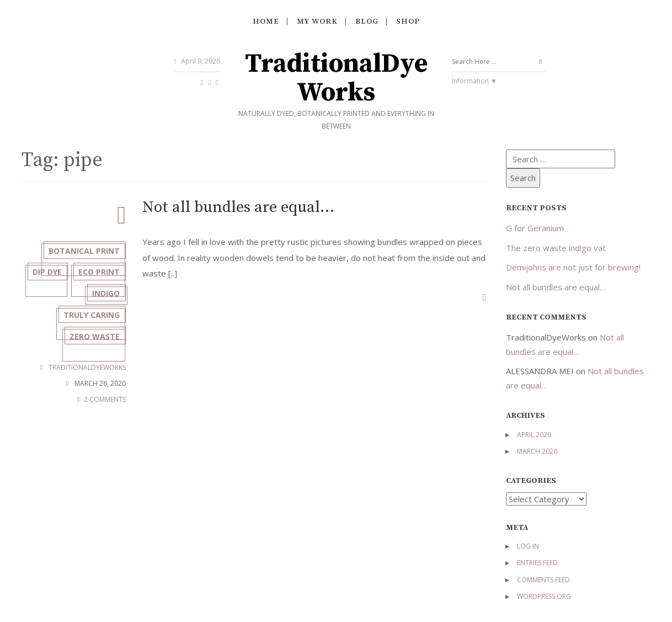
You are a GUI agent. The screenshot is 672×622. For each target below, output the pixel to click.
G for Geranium (535, 228)
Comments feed (543, 580)
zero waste (92, 378)
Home (266, 22)
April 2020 (534, 435)
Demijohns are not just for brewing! (573, 267)
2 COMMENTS (105, 443)
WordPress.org (544, 596)
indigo (103, 328)
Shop (408, 22)
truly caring (89, 353)
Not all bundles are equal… (248, 209)
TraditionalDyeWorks (336, 79)
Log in (528, 546)
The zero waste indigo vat (556, 248)
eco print (96, 302)
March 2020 (537, 451)
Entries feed (537, 563)
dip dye (102, 277)
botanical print (81, 252)
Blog (367, 22)
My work (317, 22)
